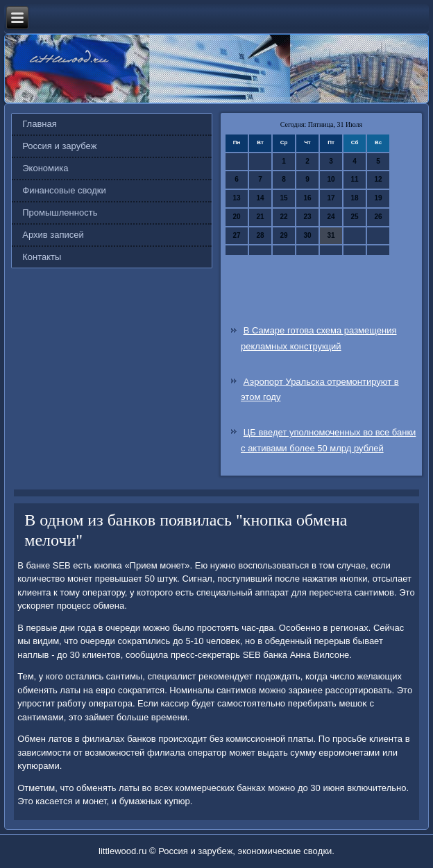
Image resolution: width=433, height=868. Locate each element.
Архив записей (53, 235)
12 (378, 179)
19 (378, 198)
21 (260, 217)
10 (331, 179)
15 (283, 198)
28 (260, 235)
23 (307, 217)
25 (354, 217)
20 (236, 217)
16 (307, 198)
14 (260, 198)
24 (331, 217)
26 (378, 217)
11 (354, 179)
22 (283, 217)
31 (331, 235)
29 (283, 235)
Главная (39, 124)
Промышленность (60, 212)
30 (307, 235)
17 (331, 198)
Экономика (45, 168)
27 (236, 235)
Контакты (42, 257)
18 (354, 198)
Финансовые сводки (64, 190)
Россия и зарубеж (59, 146)
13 (236, 198)
